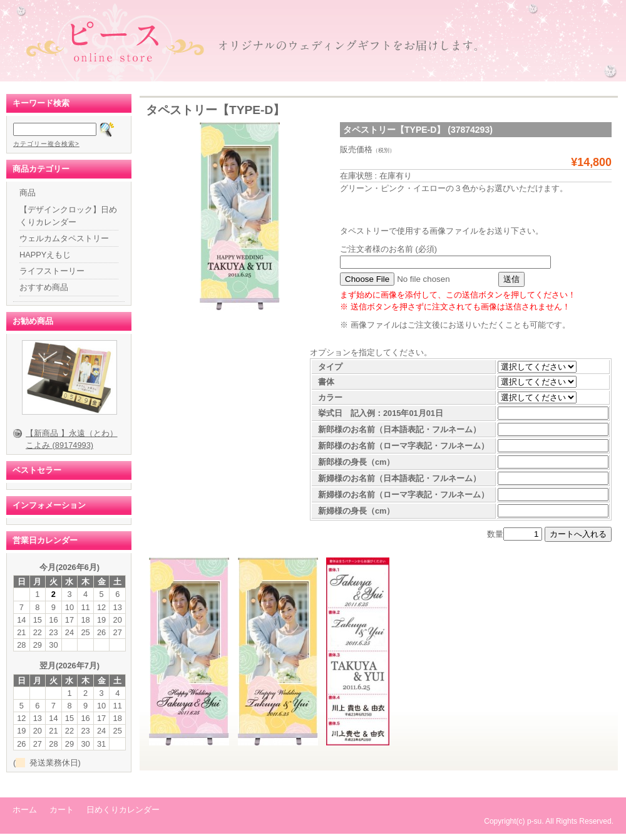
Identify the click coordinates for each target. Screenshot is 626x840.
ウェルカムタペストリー (64, 238)
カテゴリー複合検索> (46, 144)
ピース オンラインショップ (313, 41)
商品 (28, 193)
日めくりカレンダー (123, 810)
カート (62, 810)
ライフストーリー (52, 271)
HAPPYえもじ (45, 255)
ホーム (25, 810)
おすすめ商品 (44, 287)
